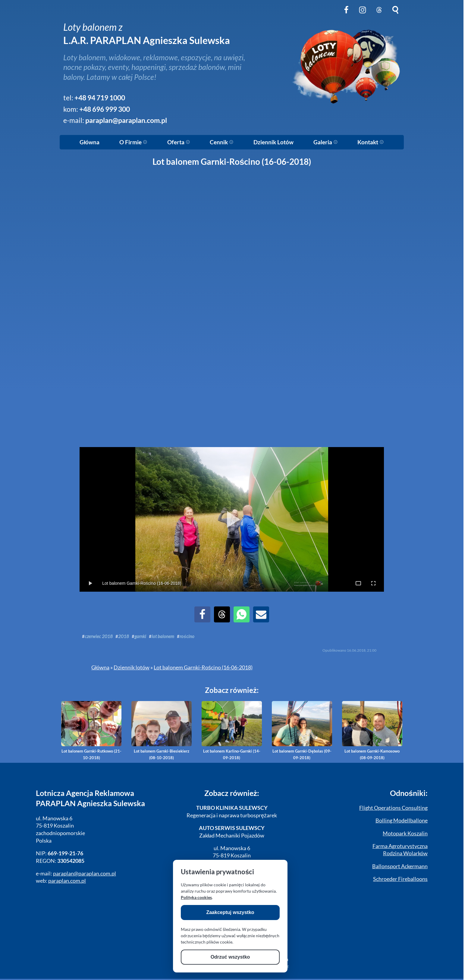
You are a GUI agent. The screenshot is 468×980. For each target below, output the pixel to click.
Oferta (179, 142)
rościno (187, 636)
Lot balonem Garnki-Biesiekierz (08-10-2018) (162, 731)
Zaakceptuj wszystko (230, 912)
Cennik (222, 142)
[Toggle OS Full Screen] (373, 583)
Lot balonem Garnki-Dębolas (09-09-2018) (302, 731)
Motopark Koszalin (405, 833)
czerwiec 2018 (99, 636)
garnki (140, 636)
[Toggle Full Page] (358, 583)
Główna (90, 142)
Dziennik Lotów (273, 142)
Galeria (326, 142)
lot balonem (163, 636)
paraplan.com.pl (67, 881)
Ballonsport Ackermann (400, 866)
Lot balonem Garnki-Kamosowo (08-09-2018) (372, 731)
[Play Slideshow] (232, 519)
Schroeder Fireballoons (400, 879)
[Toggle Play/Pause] (90, 583)
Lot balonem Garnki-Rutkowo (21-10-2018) (91, 731)
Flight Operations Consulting (393, 808)
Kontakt (371, 142)
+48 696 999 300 (105, 109)
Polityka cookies (196, 897)
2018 (124, 636)
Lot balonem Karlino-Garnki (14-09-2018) (232, 731)
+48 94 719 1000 (100, 98)
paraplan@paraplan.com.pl (126, 120)
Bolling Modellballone (402, 820)
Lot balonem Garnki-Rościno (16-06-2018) (203, 667)
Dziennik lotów (132, 667)
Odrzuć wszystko (230, 957)
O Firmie (133, 142)
